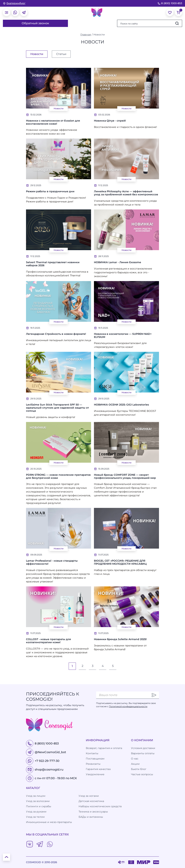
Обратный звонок (35, 23)
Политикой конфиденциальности (128, 706)
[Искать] (177, 23)
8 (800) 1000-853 (170, 3)
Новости (59, 108)
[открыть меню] (7, 12)
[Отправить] (154, 695)
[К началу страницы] (7, 857)
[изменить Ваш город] (14, 3)
